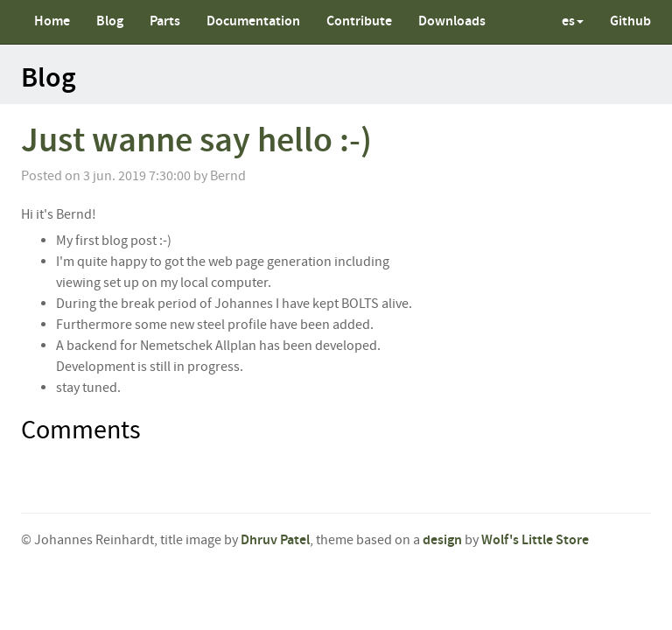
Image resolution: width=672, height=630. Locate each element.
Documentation (253, 21)
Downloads (452, 21)
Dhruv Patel (275, 540)
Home (52, 21)
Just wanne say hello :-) (196, 141)
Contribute (359, 21)
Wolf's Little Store (535, 540)
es (573, 21)
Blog (110, 21)
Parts (165, 21)
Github (630, 21)
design (442, 540)
